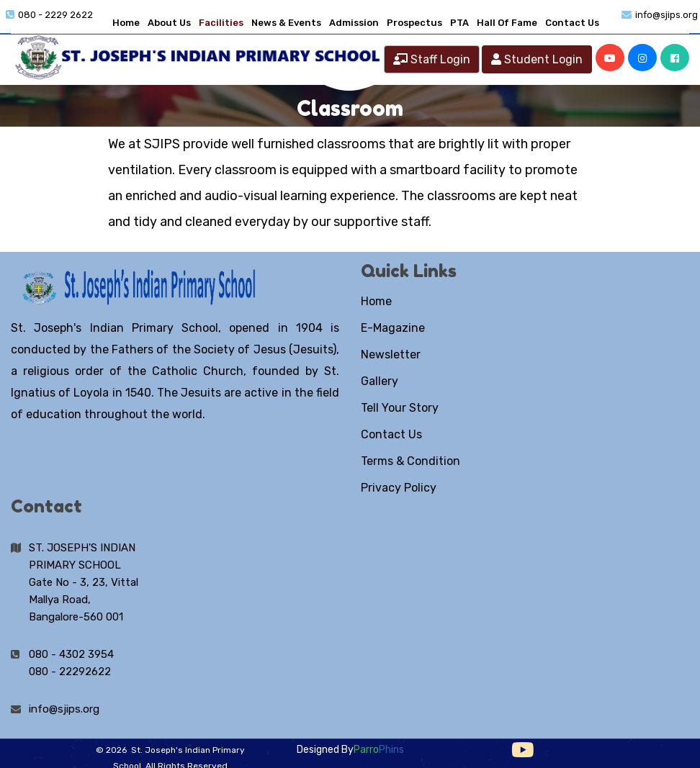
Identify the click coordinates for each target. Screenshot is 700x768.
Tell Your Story (400, 408)
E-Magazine (393, 328)
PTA (459, 23)
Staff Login (432, 59)
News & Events (286, 23)
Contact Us (572, 23)
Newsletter (391, 354)
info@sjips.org (667, 15)
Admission (354, 23)
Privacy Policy (399, 488)
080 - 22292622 (70, 672)
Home (126, 23)
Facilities (221, 23)
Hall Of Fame (507, 23)
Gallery (380, 381)
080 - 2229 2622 (55, 15)
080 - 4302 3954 (71, 654)
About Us (169, 23)
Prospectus (414, 23)
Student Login (537, 59)
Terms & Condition (410, 461)
